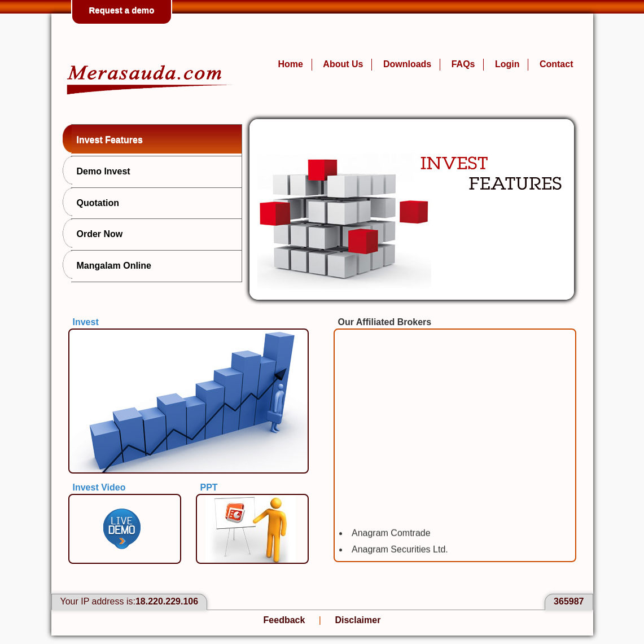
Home (290, 64)
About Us (343, 64)
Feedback (284, 620)
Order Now (97, 233)
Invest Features (107, 139)
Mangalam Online (111, 265)
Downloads (407, 64)
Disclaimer (358, 620)
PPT (209, 487)
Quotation (95, 202)
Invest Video (99, 487)
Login (507, 64)
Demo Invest (101, 170)
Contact (557, 64)
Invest (86, 322)
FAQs (463, 64)
